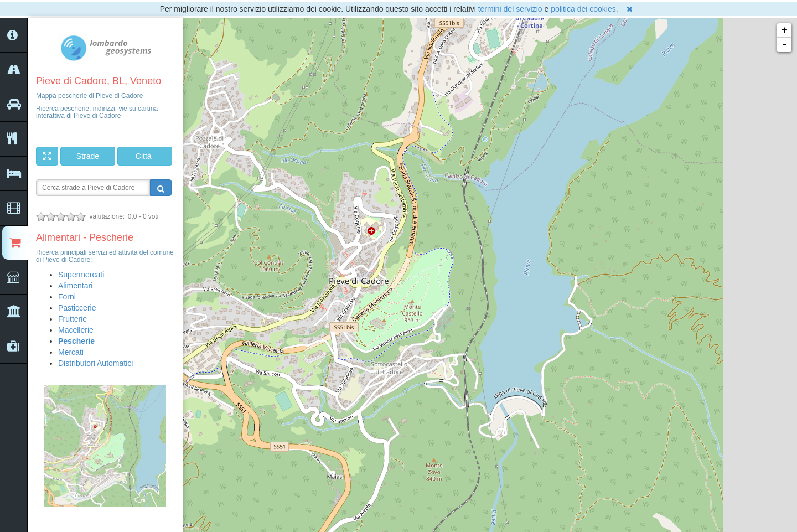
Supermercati (81, 275)
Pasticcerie (77, 308)
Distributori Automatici (95, 363)
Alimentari (75, 286)
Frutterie (73, 319)
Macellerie (76, 330)
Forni (67, 297)
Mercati (71, 352)
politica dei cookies (583, 9)
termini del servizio (510, 9)
